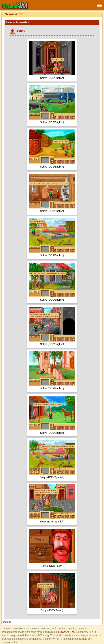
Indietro (7, 622)
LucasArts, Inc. (67, 632)
